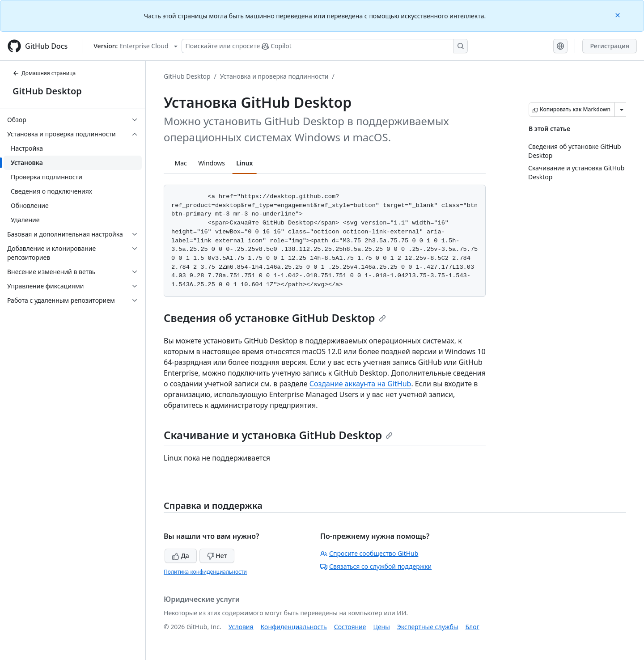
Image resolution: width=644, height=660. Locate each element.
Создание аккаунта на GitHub (360, 384)
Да (181, 556)
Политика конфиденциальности (205, 572)
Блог (472, 627)
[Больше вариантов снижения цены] (622, 110)
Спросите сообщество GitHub (369, 553)
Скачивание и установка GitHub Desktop (278, 435)
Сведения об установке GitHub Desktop (275, 318)
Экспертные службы (428, 627)
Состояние (350, 627)
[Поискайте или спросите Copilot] (325, 46)
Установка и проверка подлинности (274, 76)
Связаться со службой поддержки (376, 566)
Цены (382, 627)
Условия (241, 627)
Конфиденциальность (294, 627)
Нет (217, 556)
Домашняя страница (44, 73)
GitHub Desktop (47, 91)
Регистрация (610, 46)
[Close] (619, 15)
